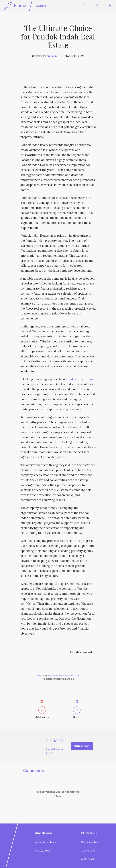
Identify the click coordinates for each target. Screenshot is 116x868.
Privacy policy (43, 851)
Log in (40, 676)
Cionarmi (41, 6)
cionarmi (53, 56)
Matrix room (88, 859)
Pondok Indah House (80, 379)
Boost (77, 713)
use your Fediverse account (64, 676)
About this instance (46, 842)
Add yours (42, 713)
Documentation (90, 842)
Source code (88, 851)
